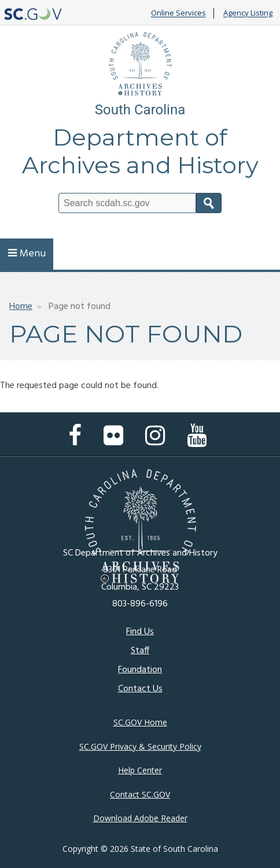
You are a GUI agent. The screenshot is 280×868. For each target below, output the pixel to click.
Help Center (140, 770)
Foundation (140, 670)
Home (21, 307)
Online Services (178, 13)
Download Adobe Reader (140, 818)
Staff (140, 651)
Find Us (140, 632)
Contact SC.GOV (140, 794)
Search (209, 203)
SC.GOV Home (140, 722)
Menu (27, 254)
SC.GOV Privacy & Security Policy (140, 746)
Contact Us (140, 689)
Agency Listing (248, 13)
